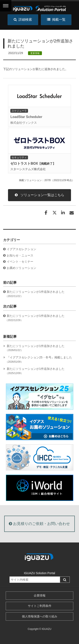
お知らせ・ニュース (20, 255)
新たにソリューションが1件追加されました (35, 348)
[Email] (72, 213)
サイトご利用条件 (40, 606)
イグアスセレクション (21, 249)
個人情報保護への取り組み (40, 616)
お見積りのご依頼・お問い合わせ (39, 524)
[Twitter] (55, 213)
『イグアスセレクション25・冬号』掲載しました (39, 360)
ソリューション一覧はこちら (39, 195)
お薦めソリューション (21, 268)
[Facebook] (46, 213)
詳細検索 (23, 20)
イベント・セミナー (20, 262)
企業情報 (40, 595)
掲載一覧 (56, 20)
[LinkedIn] (63, 213)
